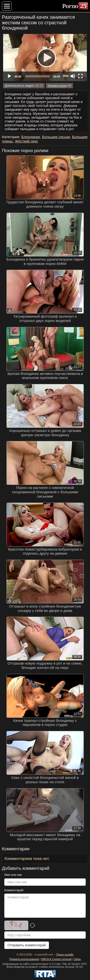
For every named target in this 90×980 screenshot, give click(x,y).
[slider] (37, 76)
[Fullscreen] (80, 76)
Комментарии (57, 86)
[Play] (45, 58)
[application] (45, 58)
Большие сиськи (56, 137)
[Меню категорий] (7, 6)
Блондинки (31, 137)
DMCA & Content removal (56, 959)
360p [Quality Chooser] (66, 76)
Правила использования (24, 959)
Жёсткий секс (27, 141)
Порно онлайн (65, 954)
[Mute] (73, 76)
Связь (77, 959)
